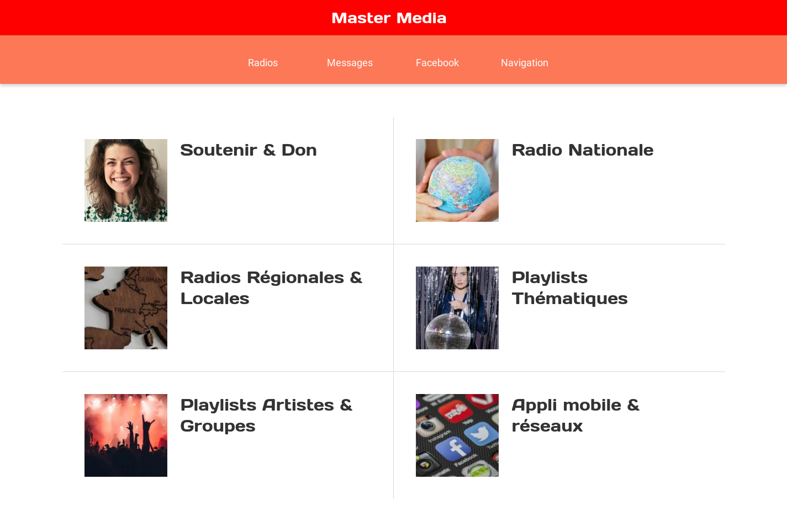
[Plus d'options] (525, 60)
